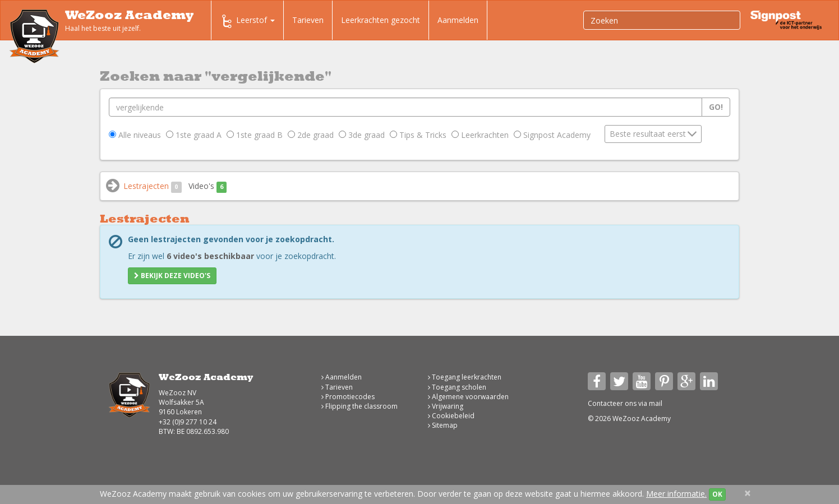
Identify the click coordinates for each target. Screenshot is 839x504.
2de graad (311, 135)
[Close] (748, 493)
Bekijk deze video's (172, 276)
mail (656, 403)
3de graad (362, 135)
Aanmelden (458, 20)
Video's (208, 186)
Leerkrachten (480, 135)
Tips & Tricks (418, 135)
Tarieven (308, 20)
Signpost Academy (552, 135)
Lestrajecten (153, 186)
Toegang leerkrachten (465, 377)
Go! (716, 107)
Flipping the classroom (359, 406)
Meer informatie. (676, 494)
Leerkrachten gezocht (381, 20)
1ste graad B (255, 135)
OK (717, 494)
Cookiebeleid (451, 416)
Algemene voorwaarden (468, 397)
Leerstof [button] (247, 21)
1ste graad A (194, 135)
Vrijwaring (446, 406)
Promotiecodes (348, 397)
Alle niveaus (135, 135)
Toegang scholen (457, 387)
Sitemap (443, 425)
